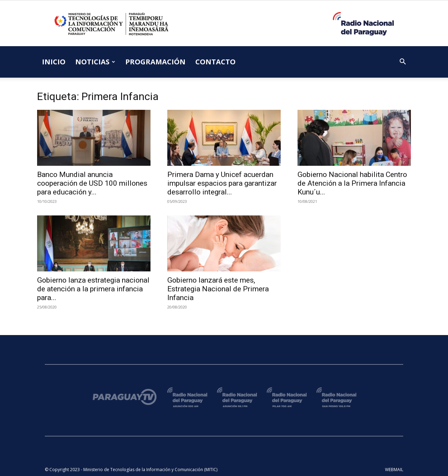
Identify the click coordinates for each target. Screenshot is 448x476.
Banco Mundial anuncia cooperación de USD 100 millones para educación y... (92, 183)
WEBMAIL (394, 470)
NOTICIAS (95, 62)
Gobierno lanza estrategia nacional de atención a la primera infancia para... (93, 289)
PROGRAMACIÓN (155, 62)
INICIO (54, 62)
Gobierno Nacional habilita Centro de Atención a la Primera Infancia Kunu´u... (352, 183)
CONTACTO (215, 62)
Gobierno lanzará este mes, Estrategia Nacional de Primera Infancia (218, 289)
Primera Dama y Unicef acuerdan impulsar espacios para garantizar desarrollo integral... (222, 183)
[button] (402, 62)
